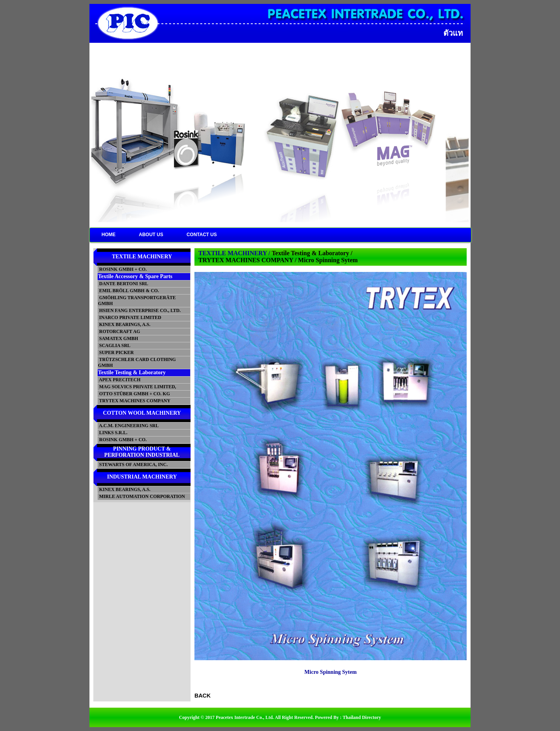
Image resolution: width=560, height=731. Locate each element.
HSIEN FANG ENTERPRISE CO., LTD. (139, 310)
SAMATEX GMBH (118, 338)
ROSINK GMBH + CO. (122, 269)
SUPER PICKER (116, 352)
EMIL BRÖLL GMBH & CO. (129, 291)
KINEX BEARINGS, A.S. (124, 324)
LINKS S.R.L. (113, 433)
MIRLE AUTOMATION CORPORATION (142, 496)
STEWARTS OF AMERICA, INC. (133, 465)
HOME (108, 235)
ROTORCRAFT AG (119, 331)
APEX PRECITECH (119, 380)
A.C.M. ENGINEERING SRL (128, 426)
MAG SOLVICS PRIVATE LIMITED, (137, 387)
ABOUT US (151, 235)
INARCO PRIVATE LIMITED (130, 317)
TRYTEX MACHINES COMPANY (134, 401)
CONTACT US (202, 235)
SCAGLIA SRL (114, 345)
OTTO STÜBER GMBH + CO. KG (134, 394)
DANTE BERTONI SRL (123, 284)
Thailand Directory (362, 717)
